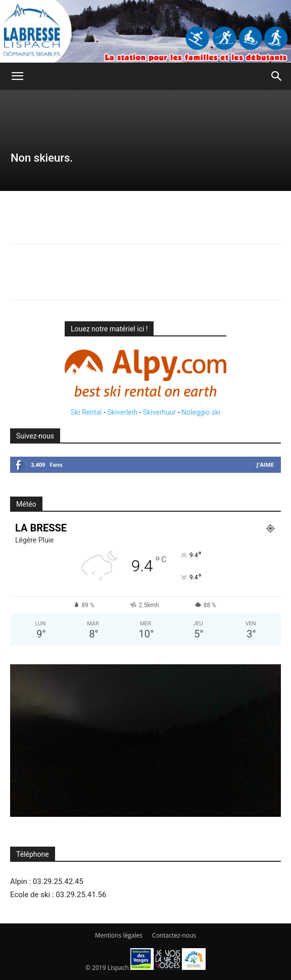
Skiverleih (122, 412)
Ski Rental (86, 412)
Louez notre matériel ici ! (109, 329)
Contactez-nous (174, 935)
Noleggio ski (201, 412)
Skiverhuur (160, 412)
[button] (17, 76)
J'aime (265, 464)
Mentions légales (119, 935)
